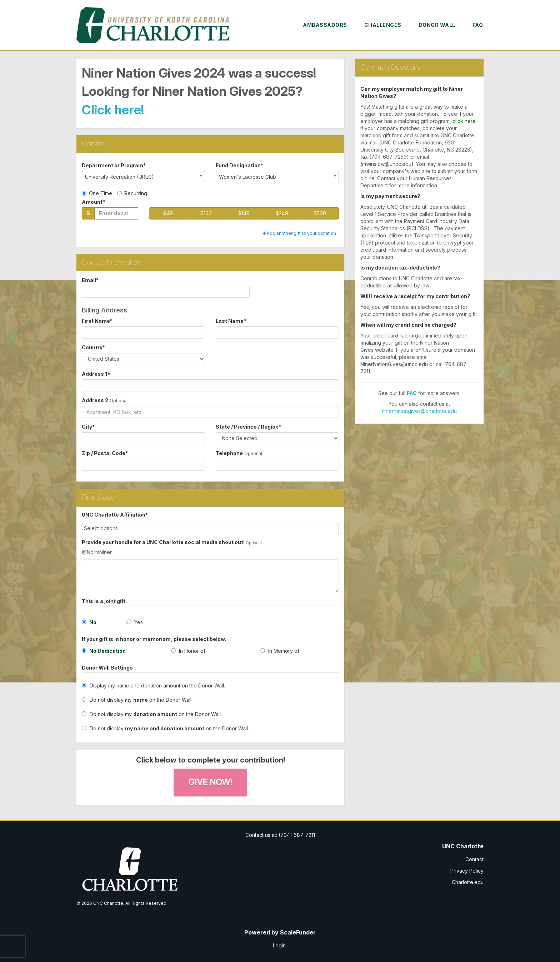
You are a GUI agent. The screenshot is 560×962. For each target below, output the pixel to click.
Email (90, 280)
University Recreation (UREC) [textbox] (119, 177)
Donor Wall (437, 25)
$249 (282, 213)
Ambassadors (325, 25)
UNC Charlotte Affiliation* (115, 515)
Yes (135, 622)
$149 (244, 213)
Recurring (132, 193)
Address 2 (95, 400)
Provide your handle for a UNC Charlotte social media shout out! (163, 542)
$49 (168, 213)
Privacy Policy (467, 871)
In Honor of (188, 651)
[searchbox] (210, 528)
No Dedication (104, 651)
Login (279, 945)
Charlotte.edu (468, 882)
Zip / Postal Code (105, 453)
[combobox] (143, 177)
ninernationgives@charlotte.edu (419, 411)
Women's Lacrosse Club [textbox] (247, 177)
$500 (320, 213)
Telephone (229, 453)
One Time (97, 193)
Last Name (231, 321)
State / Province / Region (248, 427)
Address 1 (96, 374)
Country (93, 347)
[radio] (121, 652)
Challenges (383, 25)
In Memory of (280, 651)
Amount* (93, 202)
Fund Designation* (239, 165)
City (88, 427)
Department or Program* (114, 165)
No (89, 622)
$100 (206, 213)
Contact (474, 859)
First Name (97, 321)
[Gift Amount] (116, 213)
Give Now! (210, 782)
